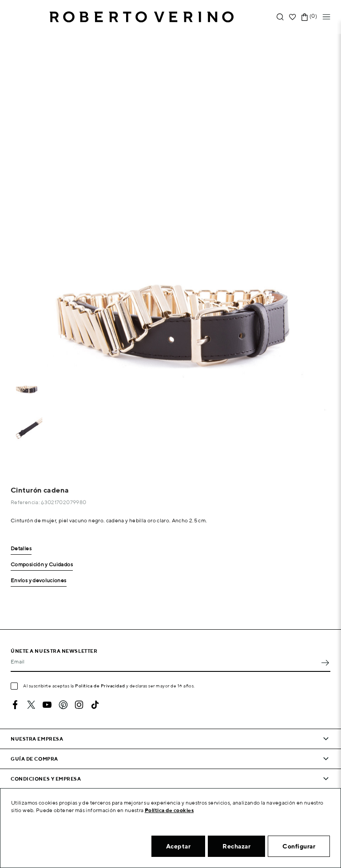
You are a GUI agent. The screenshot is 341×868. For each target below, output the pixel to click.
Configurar (299, 846)
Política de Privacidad (100, 686)
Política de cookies (169, 810)
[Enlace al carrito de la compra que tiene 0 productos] (305, 17)
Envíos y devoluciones (39, 581)
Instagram (79, 705)
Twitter (31, 705)
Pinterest (63, 705)
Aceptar (178, 846)
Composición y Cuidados (42, 565)
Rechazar (236, 846)
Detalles (21, 549)
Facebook (15, 705)
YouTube (47, 705)
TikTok (95, 705)
